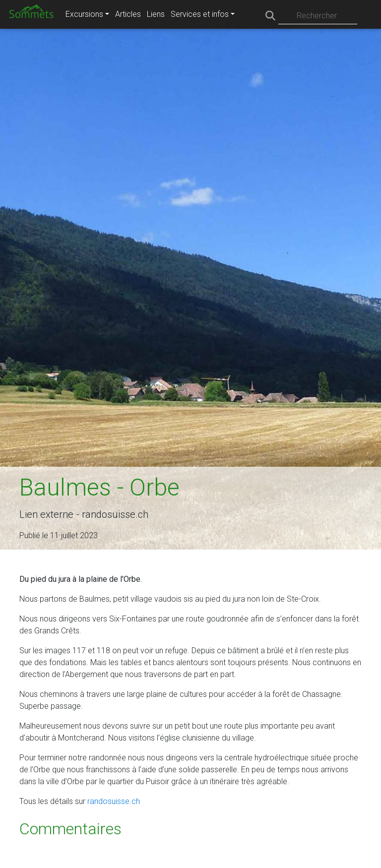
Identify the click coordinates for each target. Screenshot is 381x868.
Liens (156, 14)
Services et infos (200, 14)
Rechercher (317, 16)
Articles (128, 14)
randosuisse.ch (114, 801)
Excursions (84, 14)
